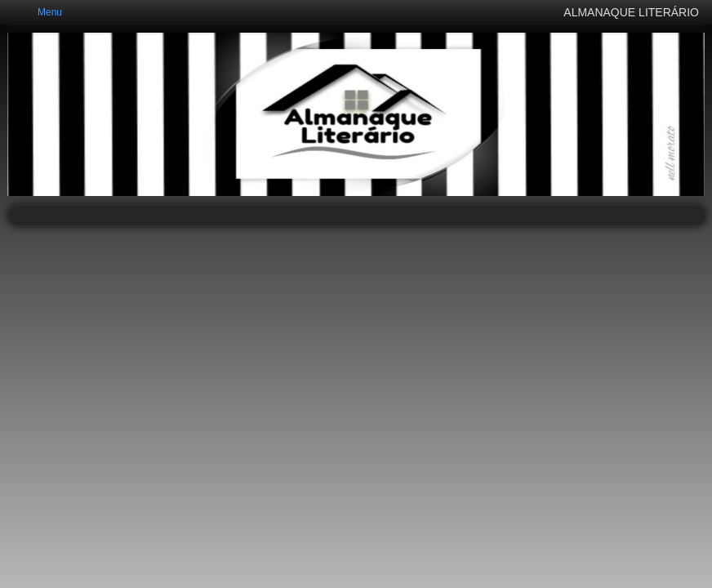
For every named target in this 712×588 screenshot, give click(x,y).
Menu (50, 12)
